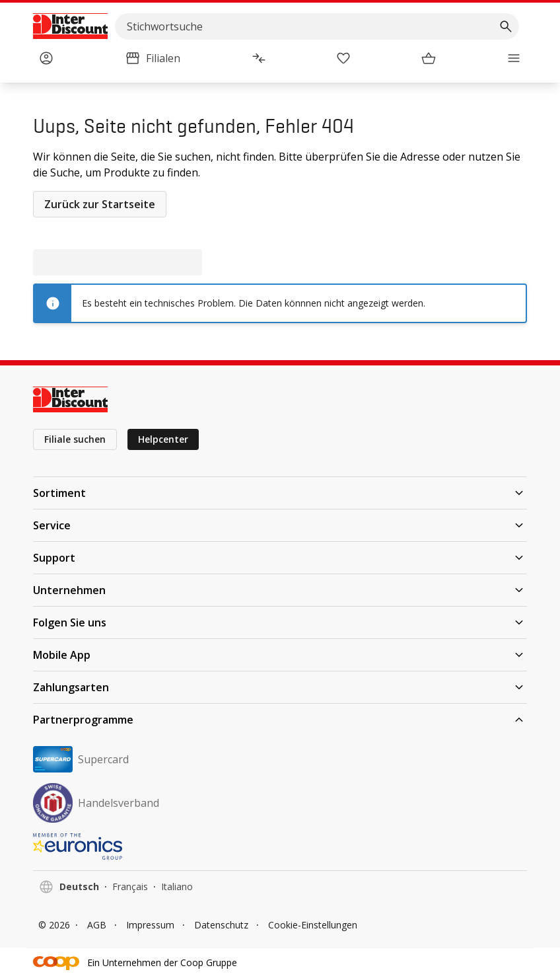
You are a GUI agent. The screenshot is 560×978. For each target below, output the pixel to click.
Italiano (177, 886)
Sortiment (280, 493)
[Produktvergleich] (259, 58)
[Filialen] (153, 58)
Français (130, 886)
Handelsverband (96, 803)
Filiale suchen (75, 439)
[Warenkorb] (429, 58)
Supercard (81, 759)
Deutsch (79, 886)
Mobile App (280, 655)
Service (280, 525)
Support (280, 558)
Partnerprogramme (280, 720)
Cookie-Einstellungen (313, 925)
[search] (317, 26)
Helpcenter (163, 439)
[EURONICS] (280, 846)
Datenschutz (221, 925)
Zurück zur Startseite (100, 204)
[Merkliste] (343, 58)
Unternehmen (280, 590)
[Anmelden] (46, 58)
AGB (97, 925)
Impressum (150, 925)
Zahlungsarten (280, 687)
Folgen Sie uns (280, 622)
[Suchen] (506, 26)
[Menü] (514, 58)
